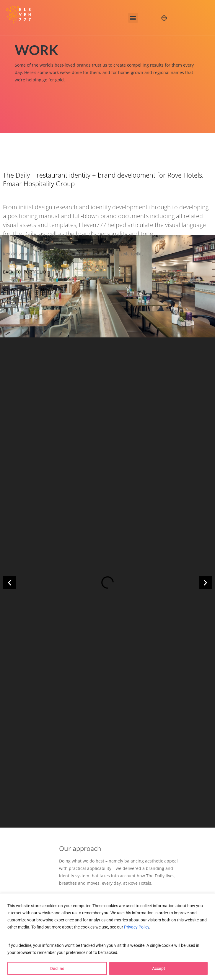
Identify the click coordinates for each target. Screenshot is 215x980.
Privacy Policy (137, 927)
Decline (57, 968)
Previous (13, 289)
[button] (133, 18)
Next (48, 289)
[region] (107, 937)
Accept (159, 968)
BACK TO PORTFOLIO (25, 272)
